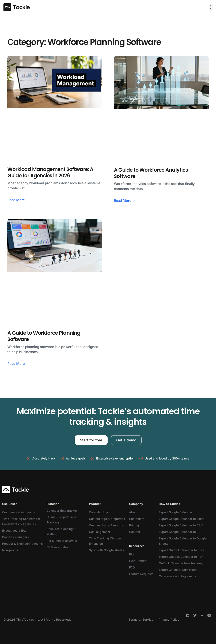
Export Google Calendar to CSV (181, 525)
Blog (132, 554)
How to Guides (169, 504)
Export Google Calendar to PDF (181, 532)
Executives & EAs (14, 530)
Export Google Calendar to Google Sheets (183, 541)
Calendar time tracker (62, 511)
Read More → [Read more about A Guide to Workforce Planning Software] (18, 364)
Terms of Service (141, 619)
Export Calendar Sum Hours (178, 570)
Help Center (137, 561)
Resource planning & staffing (61, 531)
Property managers (16, 537)
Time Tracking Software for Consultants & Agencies (21, 521)
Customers (137, 519)
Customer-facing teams (19, 512)
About (133, 512)
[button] (211, 7)
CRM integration (58, 547)
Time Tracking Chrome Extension (105, 541)
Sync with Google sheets (107, 550)
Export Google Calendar (175, 512)
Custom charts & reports (106, 525)
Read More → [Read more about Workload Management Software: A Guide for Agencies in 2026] (18, 200)
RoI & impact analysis (62, 541)
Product (95, 504)
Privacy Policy (169, 619)
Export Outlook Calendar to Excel (182, 550)
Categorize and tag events (178, 576)
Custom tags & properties (107, 519)
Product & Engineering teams (22, 544)
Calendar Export (100, 512)
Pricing (134, 525)
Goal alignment (100, 532)
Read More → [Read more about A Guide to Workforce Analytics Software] (125, 201)
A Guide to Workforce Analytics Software (151, 173)
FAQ (132, 567)
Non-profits (10, 550)
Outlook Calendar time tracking (181, 563)
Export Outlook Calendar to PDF (181, 557)
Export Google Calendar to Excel (182, 519)
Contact (135, 532)
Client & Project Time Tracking (61, 520)
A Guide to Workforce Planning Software (44, 336)
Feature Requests (141, 574)
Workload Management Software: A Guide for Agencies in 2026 (50, 172)
